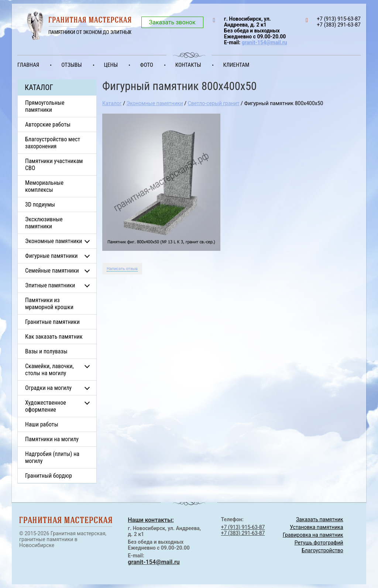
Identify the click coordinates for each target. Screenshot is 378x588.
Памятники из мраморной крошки (49, 304)
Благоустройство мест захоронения (53, 143)
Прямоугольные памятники (45, 106)
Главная (28, 65)
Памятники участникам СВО (54, 165)
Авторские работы (48, 124)
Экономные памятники (54, 241)
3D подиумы (40, 205)
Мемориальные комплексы (44, 186)
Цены (111, 65)
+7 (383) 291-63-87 (243, 533)
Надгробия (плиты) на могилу (52, 457)
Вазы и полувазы (46, 351)
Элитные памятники (50, 285)
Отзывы (71, 65)
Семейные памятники (52, 271)
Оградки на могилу (48, 388)
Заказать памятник (320, 519)
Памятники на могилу (52, 439)
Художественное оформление (46, 406)
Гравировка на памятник (313, 535)
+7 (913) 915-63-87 (243, 527)
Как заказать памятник (54, 337)
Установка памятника (316, 527)
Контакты (188, 65)
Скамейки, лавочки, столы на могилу (49, 370)
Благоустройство (322, 550)
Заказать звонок (172, 22)
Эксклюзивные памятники (44, 223)
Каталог (112, 103)
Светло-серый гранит (214, 103)
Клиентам (236, 65)
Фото (147, 65)
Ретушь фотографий (319, 543)
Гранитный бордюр (49, 476)
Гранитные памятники (52, 322)
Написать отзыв (122, 269)
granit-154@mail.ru (264, 42)
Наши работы (42, 424)
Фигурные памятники (51, 256)
